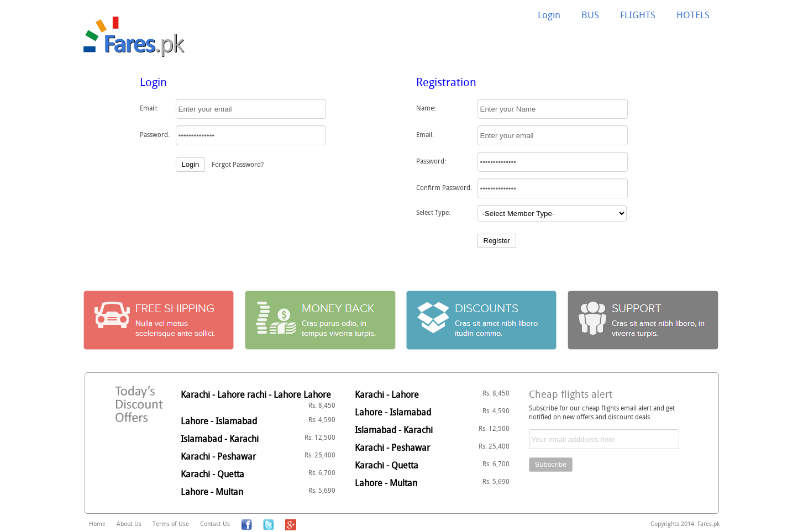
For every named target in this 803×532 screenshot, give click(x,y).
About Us (129, 523)
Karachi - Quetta (258, 474)
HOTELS (693, 15)
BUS (590, 15)
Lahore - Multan (258, 492)
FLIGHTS (638, 15)
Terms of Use (171, 523)
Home (97, 523)
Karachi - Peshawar (258, 456)
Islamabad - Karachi (258, 439)
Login (549, 15)
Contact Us (215, 523)
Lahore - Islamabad (258, 421)
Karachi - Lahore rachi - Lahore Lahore (258, 399)
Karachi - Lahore (432, 394)
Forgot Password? (238, 164)
